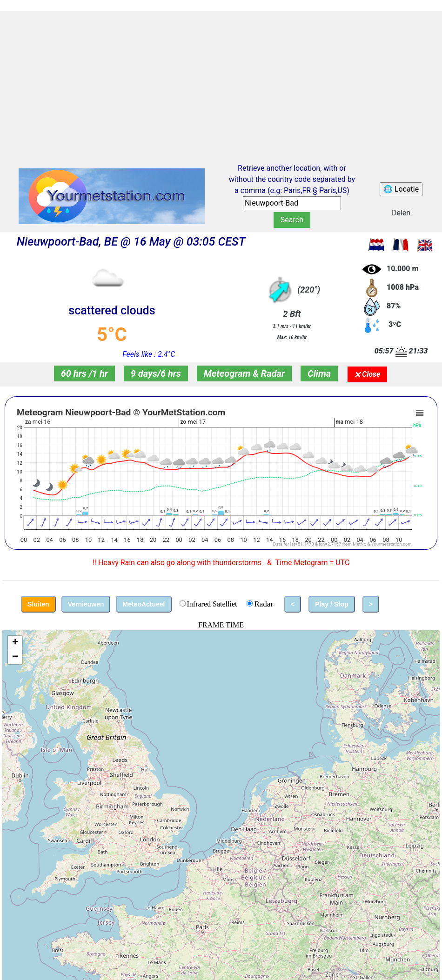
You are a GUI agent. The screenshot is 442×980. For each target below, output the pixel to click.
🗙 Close (367, 374)
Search (292, 220)
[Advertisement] (221, 79)
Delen (401, 213)
